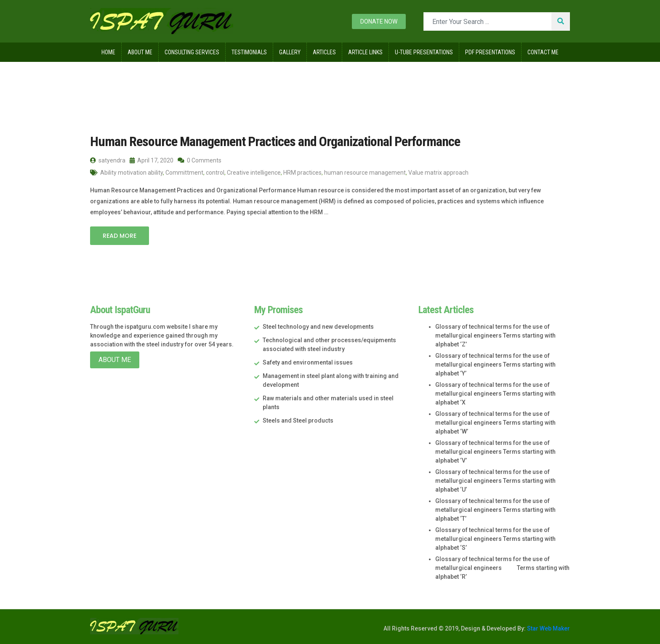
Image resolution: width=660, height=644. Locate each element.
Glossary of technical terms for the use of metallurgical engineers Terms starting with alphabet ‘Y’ (495, 365)
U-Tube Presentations (424, 52)
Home (108, 52)
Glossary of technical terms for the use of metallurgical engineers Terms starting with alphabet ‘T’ (495, 510)
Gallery (290, 52)
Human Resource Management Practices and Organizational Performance (275, 141)
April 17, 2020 (152, 160)
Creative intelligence (254, 173)
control (215, 173)
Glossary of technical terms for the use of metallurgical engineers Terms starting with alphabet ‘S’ (495, 539)
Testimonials (249, 52)
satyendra (108, 160)
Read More (120, 236)
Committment (184, 173)
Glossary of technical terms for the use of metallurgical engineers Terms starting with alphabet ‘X (495, 394)
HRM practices (302, 173)
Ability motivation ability (132, 173)
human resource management (365, 173)
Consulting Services (192, 52)
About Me (140, 52)
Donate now (379, 21)
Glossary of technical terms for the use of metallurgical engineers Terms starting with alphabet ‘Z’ (495, 335)
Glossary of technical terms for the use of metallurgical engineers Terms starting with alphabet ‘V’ (495, 452)
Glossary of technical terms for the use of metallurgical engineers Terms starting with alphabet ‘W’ (495, 423)
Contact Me (543, 52)
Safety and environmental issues (308, 362)
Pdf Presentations (490, 52)
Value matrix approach (438, 173)
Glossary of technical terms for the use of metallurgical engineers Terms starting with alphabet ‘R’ (502, 568)
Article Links (365, 52)
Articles (324, 52)
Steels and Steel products (298, 420)
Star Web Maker (548, 628)
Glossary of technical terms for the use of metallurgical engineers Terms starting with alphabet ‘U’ (495, 481)
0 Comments (200, 160)
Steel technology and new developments (318, 327)
